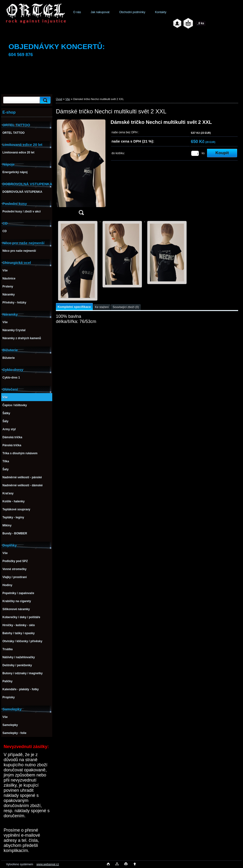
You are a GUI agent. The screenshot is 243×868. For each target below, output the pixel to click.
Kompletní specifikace (74, 307)
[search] (44, 100)
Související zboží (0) (126, 307)
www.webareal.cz (48, 864)
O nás (77, 12)
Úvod (59, 99)
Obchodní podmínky (132, 12)
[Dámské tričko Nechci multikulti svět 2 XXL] (81, 169)
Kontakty (161, 12)
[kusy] (195, 153)
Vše (68, 99)
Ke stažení (102, 307)
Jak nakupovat (100, 12)
